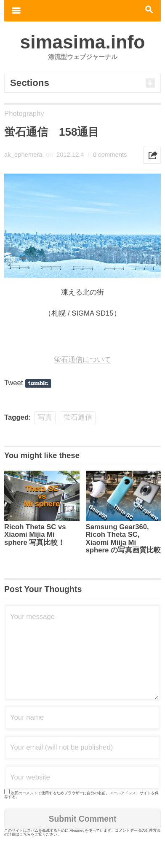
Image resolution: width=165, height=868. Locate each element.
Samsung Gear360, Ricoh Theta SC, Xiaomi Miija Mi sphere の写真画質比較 (123, 539)
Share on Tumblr (38, 383)
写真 (45, 417)
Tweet (14, 383)
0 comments (110, 155)
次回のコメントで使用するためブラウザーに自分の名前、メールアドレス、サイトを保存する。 (81, 795)
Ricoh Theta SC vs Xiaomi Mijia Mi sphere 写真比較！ (35, 535)
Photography (24, 114)
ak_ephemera (23, 155)
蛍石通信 (78, 417)
